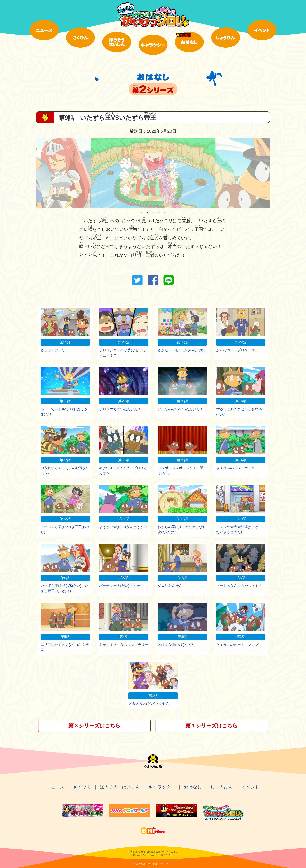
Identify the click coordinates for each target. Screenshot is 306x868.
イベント (250, 787)
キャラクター (162, 787)
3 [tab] (153, 213)
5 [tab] (165, 213)
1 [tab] (141, 213)
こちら (152, 855)
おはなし (193, 787)
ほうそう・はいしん (120, 787)
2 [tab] (147, 213)
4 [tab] (159, 213)
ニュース (56, 787)
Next (267, 173)
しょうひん (222, 787)
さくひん (82, 787)
